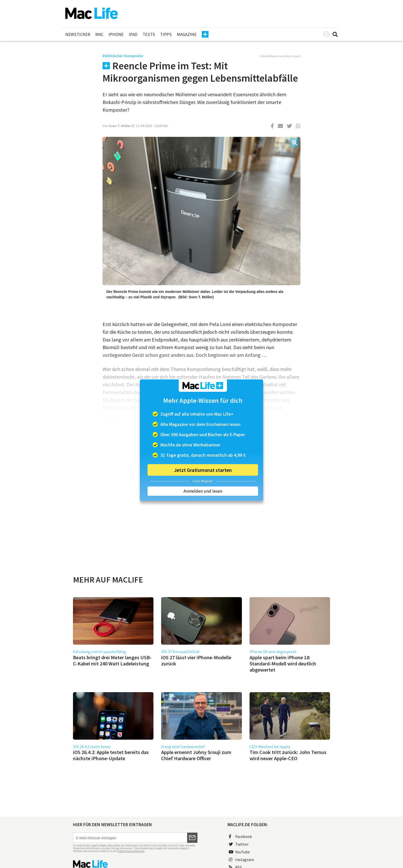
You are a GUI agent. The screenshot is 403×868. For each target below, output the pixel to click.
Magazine (187, 34)
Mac (99, 34)
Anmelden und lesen (203, 491)
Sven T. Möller (120, 126)
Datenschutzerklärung (131, 851)
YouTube (239, 852)
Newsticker (78, 34)
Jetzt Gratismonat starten (203, 470)
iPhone (116, 34)
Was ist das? (292, 56)
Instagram (241, 860)
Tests (149, 34)
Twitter (239, 844)
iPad (133, 34)
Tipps (166, 34)
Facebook (240, 836)
